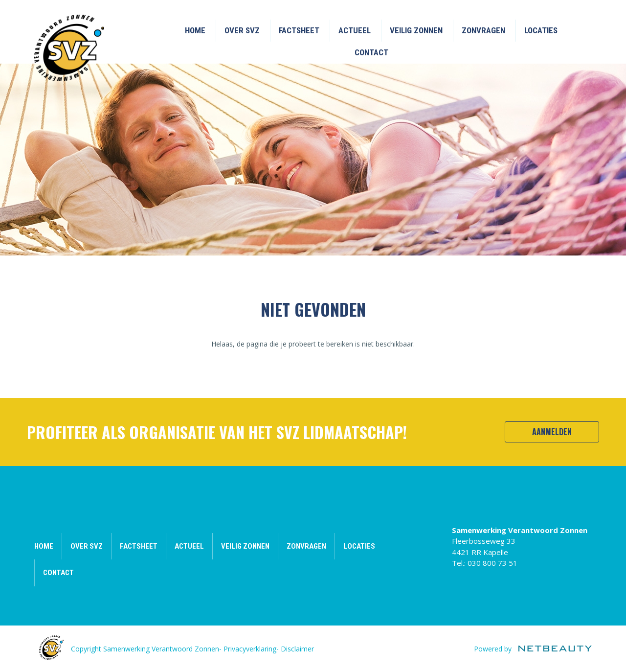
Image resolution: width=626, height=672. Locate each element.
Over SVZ (242, 30)
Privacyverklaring (250, 649)
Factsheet (299, 30)
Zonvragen (483, 30)
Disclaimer (297, 649)
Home (195, 30)
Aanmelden (552, 432)
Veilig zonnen (416, 30)
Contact (371, 52)
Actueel (355, 30)
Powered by (533, 649)
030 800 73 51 (492, 563)
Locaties (541, 30)
